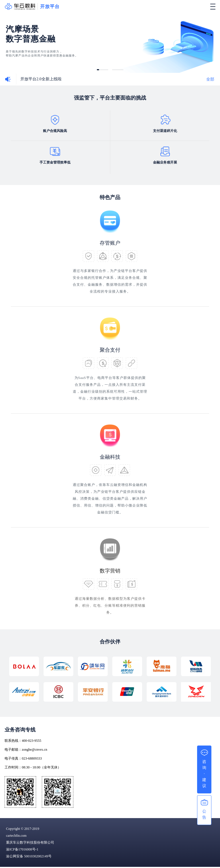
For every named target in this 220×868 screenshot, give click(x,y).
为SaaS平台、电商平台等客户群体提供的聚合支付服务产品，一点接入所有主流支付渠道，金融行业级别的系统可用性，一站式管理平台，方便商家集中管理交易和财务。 (110, 388)
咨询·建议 (204, 774)
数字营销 (110, 571)
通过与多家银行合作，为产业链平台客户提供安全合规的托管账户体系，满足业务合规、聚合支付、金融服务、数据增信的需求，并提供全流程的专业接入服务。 (110, 281)
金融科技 (110, 457)
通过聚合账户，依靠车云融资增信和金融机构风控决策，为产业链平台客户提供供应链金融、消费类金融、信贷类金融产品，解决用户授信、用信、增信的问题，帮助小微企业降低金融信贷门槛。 (110, 499)
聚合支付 (110, 350)
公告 (204, 814)
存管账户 (110, 243)
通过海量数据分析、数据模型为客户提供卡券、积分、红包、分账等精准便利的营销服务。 (110, 606)
